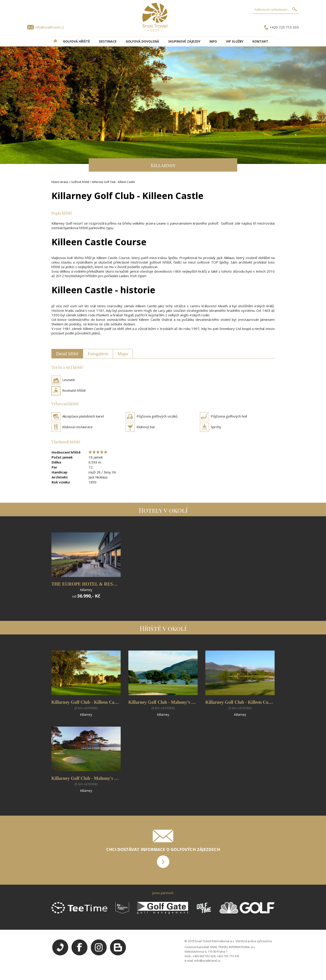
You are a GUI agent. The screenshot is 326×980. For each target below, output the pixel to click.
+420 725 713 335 (284, 27)
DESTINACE (108, 41)
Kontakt (260, 41)
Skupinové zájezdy (184, 41)
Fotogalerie (98, 354)
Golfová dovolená (142, 41)
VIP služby (235, 41)
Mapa (123, 354)
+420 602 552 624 (204, 956)
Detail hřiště (67, 354)
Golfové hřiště (80, 182)
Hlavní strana (60, 182)
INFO (213, 41)
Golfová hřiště (76, 41)
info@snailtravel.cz (50, 27)
